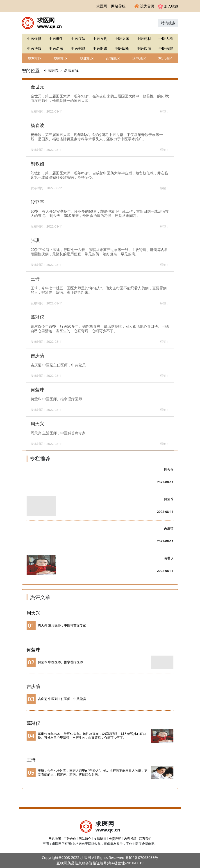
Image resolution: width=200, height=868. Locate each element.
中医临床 (122, 39)
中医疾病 (144, 48)
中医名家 (56, 48)
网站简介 (85, 839)
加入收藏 (168, 6)
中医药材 (144, 39)
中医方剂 (100, 39)
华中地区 (139, 58)
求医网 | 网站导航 (111, 6)
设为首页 (144, 6)
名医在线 (71, 71)
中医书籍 (78, 48)
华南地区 (61, 58)
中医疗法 (78, 39)
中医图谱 (100, 48)
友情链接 (100, 839)
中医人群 (166, 39)
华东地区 (35, 58)
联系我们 (145, 839)
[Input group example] (130, 23)
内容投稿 (130, 839)
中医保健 (34, 39)
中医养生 (56, 39)
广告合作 (70, 839)
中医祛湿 (34, 48)
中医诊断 (122, 48)
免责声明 (115, 839)
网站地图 (55, 839)
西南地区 (113, 58)
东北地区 (165, 58)
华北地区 (87, 58)
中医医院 (166, 48)
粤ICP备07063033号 (142, 858)
